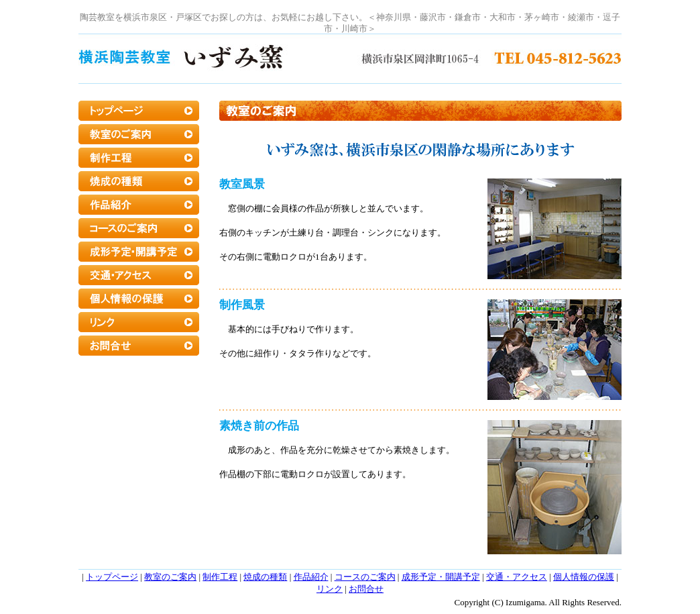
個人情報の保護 (584, 577)
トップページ (112, 577)
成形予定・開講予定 (441, 577)
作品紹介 (311, 577)
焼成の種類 (265, 577)
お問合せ (366, 589)
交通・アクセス (517, 577)
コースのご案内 (365, 577)
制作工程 (220, 577)
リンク (330, 589)
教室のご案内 (170, 577)
